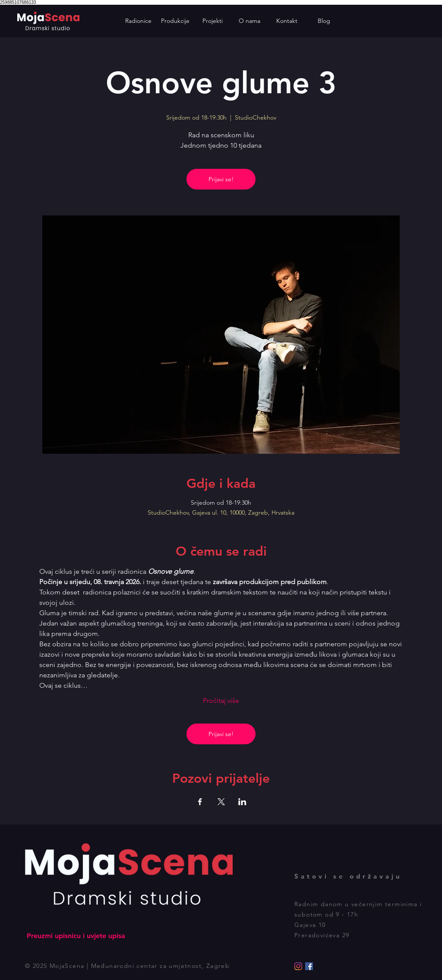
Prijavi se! (221, 179)
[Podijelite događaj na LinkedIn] (242, 802)
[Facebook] (309, 966)
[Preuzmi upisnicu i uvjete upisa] (76, 936)
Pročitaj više (221, 700)
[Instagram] (298, 966)
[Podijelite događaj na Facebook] (200, 802)
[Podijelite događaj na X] (221, 802)
